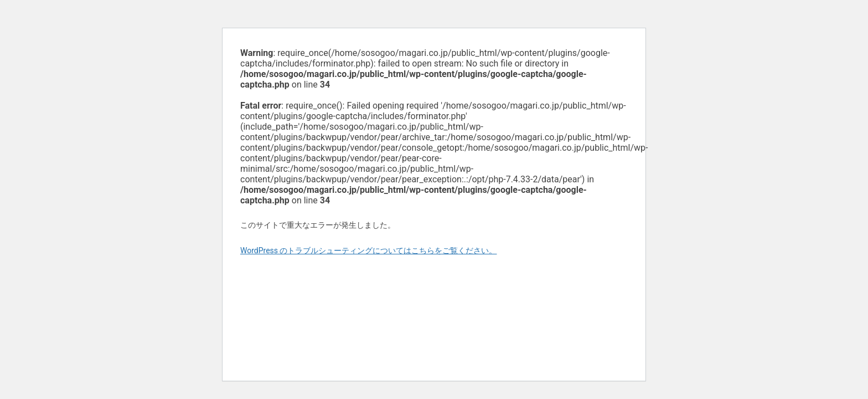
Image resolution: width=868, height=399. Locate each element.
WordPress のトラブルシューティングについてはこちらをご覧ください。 (369, 250)
